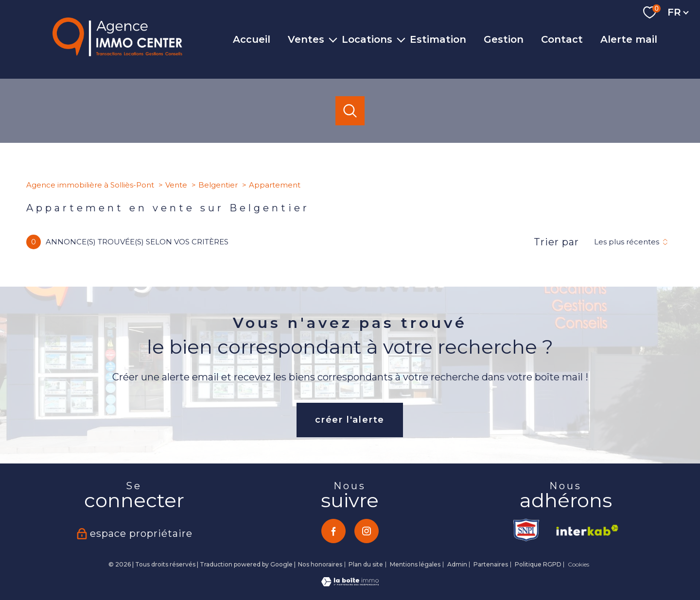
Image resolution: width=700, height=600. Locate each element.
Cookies (578, 565)
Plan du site (366, 564)
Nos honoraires (320, 564)
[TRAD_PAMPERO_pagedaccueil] (117, 53)
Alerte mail (629, 39)
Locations (367, 39)
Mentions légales (415, 564)
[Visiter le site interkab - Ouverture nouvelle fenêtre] (584, 530)
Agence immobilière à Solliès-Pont (90, 185)
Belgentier (218, 185)
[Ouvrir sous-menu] (333, 39)
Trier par (556, 242)
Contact (562, 39)
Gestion (504, 39)
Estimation (438, 39)
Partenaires (491, 564)
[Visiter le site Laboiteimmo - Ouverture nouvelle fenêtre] (350, 583)
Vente (176, 185)
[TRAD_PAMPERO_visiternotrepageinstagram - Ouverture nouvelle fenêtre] (367, 531)
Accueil (252, 39)
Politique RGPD (538, 564)
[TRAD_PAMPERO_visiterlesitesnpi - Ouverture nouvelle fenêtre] (527, 530)
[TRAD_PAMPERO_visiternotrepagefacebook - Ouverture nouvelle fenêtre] (333, 531)
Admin (457, 564)
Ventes (306, 39)
